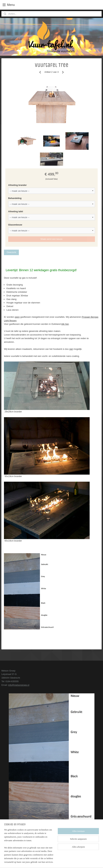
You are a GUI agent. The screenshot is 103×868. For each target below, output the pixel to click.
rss (45, 862)
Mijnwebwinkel (83, 862)
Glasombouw (15, 225)
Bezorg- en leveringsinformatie (16, 838)
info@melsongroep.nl (19, 685)
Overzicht (11, 252)
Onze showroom (10, 848)
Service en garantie (11, 845)
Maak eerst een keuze (52, 239)
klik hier (65, 324)
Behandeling (15, 198)
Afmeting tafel (16, 211)
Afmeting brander (17, 185)
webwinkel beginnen (56, 862)
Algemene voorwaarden (13, 841)
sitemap (39, 862)
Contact (5, 834)
